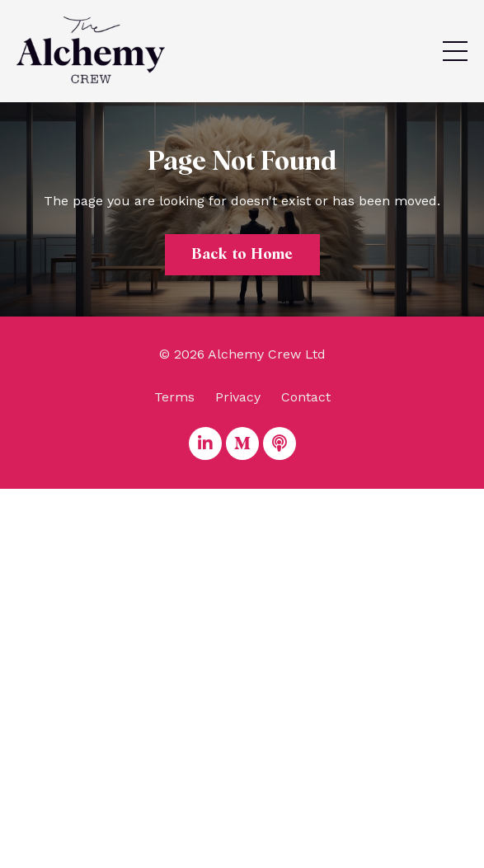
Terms (174, 397)
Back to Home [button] (242, 255)
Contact (306, 397)
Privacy (238, 397)
